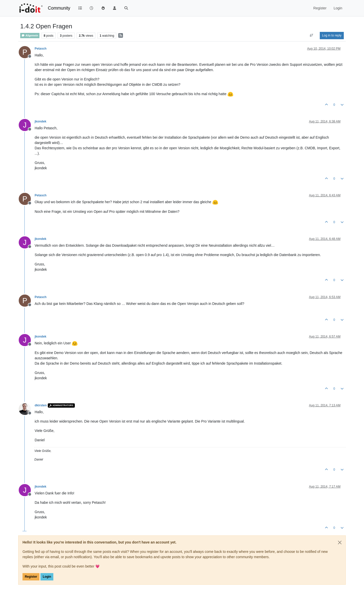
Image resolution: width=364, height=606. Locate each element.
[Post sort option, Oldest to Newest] (312, 35)
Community (59, 8)
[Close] (340, 542)
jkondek (40, 121)
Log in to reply (332, 35)
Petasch (41, 49)
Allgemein (30, 36)
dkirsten (41, 405)
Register (31, 577)
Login (47, 577)
